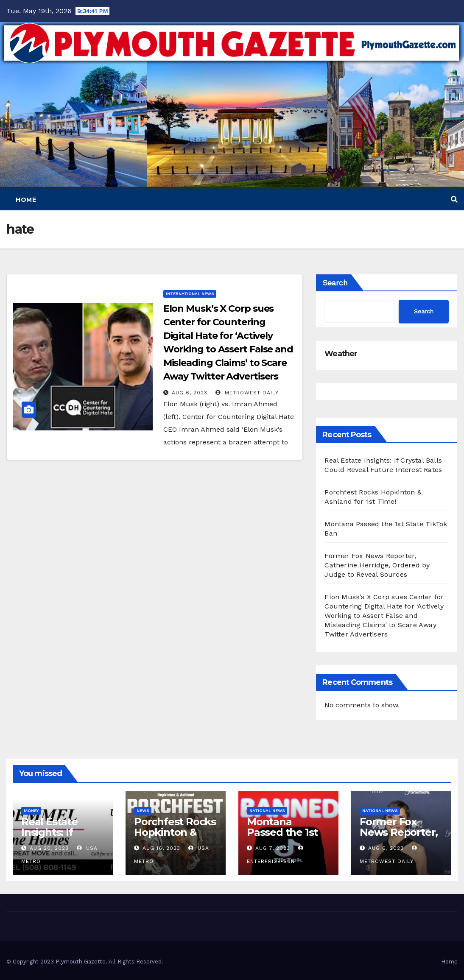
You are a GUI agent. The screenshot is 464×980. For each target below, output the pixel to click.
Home (26, 200)
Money (31, 811)
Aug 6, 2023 (190, 393)
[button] (454, 200)
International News (190, 294)
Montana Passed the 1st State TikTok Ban (282, 838)
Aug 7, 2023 (273, 848)
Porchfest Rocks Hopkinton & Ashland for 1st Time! (175, 838)
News (143, 811)
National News (267, 811)
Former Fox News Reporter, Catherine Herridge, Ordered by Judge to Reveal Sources (377, 565)
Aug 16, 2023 (161, 848)
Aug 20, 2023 (49, 848)
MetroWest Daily (247, 393)
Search (335, 283)
